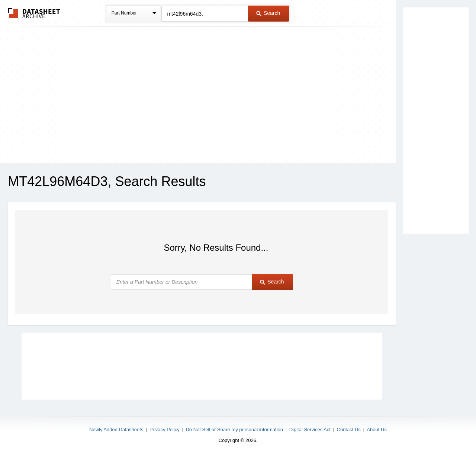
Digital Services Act (310, 430)
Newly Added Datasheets (116, 430)
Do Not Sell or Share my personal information (234, 430)
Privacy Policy (165, 430)
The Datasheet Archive (34, 13)
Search (268, 13)
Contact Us (349, 430)
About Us (377, 430)
